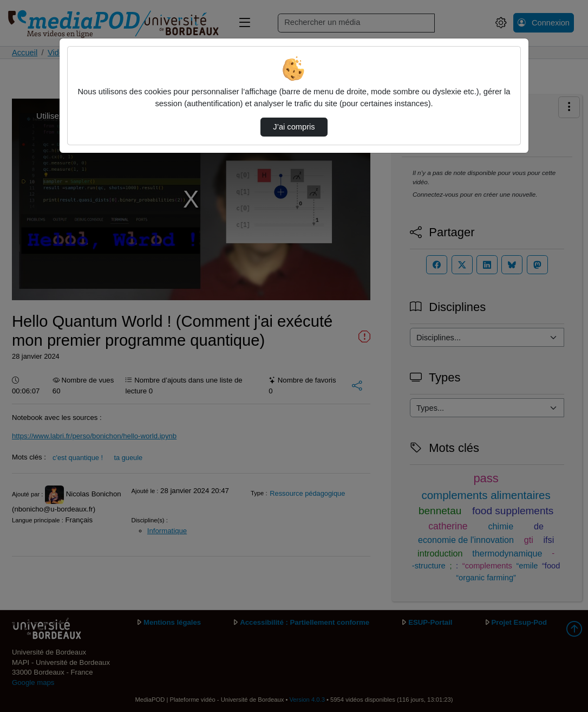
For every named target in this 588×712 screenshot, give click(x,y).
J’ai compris (294, 127)
